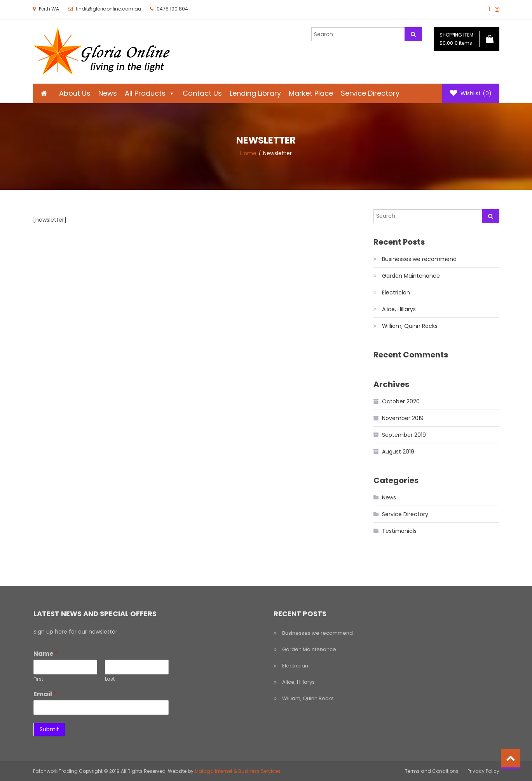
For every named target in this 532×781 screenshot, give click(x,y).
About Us (75, 93)
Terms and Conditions (432, 771)
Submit (49, 729)
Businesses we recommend (419, 259)
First (38, 679)
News (108, 93)
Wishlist (471, 93)
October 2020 (401, 401)
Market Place (311, 93)
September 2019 (404, 435)
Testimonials (399, 531)
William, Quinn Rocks (410, 326)
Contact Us (202, 93)
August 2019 (398, 452)
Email (45, 694)
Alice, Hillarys (399, 309)
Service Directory (370, 93)
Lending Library (255, 93)
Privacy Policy (483, 771)
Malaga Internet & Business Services (238, 771)
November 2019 (403, 418)
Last (110, 679)
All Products (150, 93)
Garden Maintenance (411, 276)
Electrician (396, 292)
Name (45, 654)
